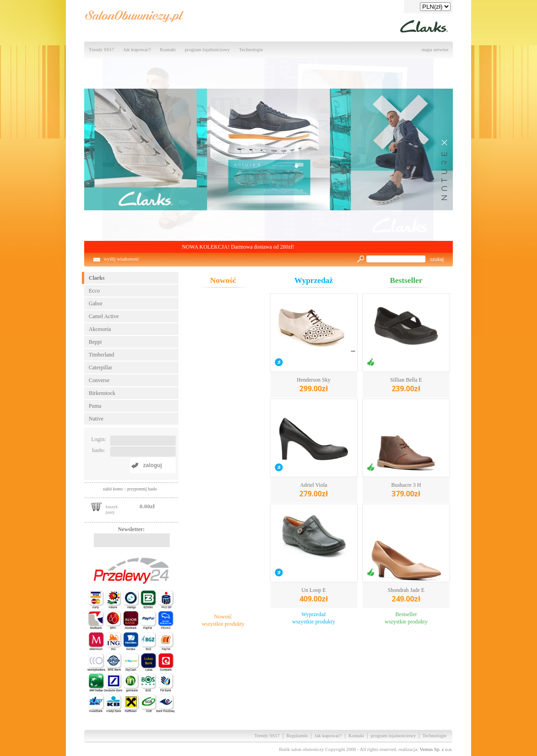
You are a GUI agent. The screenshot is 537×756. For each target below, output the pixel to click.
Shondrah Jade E (406, 595)
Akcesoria (100, 329)
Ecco (94, 291)
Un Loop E (314, 595)
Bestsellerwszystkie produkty (406, 618)
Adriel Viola (314, 490)
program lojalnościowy (207, 50)
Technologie (251, 50)
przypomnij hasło (142, 489)
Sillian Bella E (406, 385)
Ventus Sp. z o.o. (436, 749)
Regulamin (297, 736)
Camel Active (104, 316)
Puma (95, 406)
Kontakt (168, 50)
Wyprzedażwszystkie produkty (314, 618)
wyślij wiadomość (121, 259)
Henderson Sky (314, 385)
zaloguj (153, 465)
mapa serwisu (435, 50)
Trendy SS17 (102, 50)
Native (96, 419)
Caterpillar (100, 367)
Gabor (96, 303)
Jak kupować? (137, 50)
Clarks (97, 278)
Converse (99, 380)
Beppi (95, 342)
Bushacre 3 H (406, 490)
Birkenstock (102, 393)
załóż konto (113, 489)
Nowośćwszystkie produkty (223, 620)
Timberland (102, 355)
